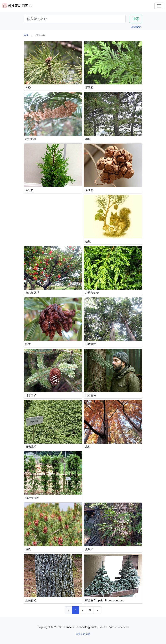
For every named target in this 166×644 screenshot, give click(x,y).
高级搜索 (136, 27)
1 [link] (76, 610)
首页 (26, 35)
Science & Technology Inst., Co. (82, 627)
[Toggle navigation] (159, 6)
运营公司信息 (83, 634)
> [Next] (97, 610)
